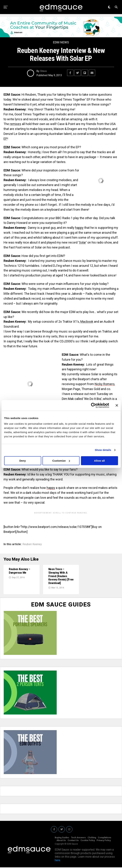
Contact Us (73, 841)
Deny (23, 461)
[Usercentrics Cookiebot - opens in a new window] (93, 405)
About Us (61, 841)
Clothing (92, 838)
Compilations (105, 838)
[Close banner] (117, 405)
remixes (15, 124)
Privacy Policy (104, 841)
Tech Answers (78, 838)
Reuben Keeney (32, 544)
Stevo (44, 71)
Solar (82, 242)
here (57, 861)
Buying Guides (62, 838)
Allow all (99, 461)
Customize (61, 461)
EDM (7, 147)
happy (79, 228)
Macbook (87, 322)
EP (5, 139)
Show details (103, 450)
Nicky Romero (105, 384)
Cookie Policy (88, 841)
